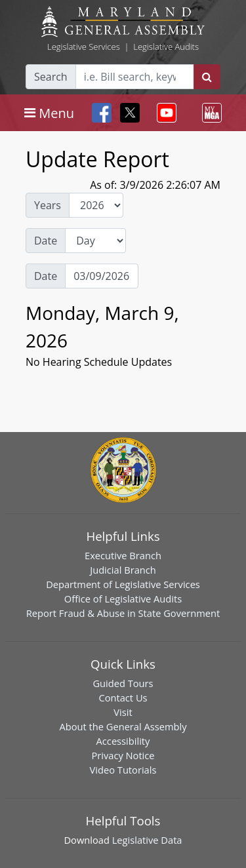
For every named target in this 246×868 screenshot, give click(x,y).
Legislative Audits (166, 47)
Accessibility (123, 741)
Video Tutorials (123, 770)
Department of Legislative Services (123, 584)
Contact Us (123, 698)
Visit (123, 712)
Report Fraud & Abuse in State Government (123, 613)
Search (51, 77)
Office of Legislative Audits (123, 599)
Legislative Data (147, 840)
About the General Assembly (123, 726)
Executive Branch (123, 555)
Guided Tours (123, 683)
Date (46, 241)
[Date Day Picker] (102, 276)
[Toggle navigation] (49, 113)
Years (48, 205)
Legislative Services (84, 47)
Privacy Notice (123, 755)
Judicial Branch (123, 570)
